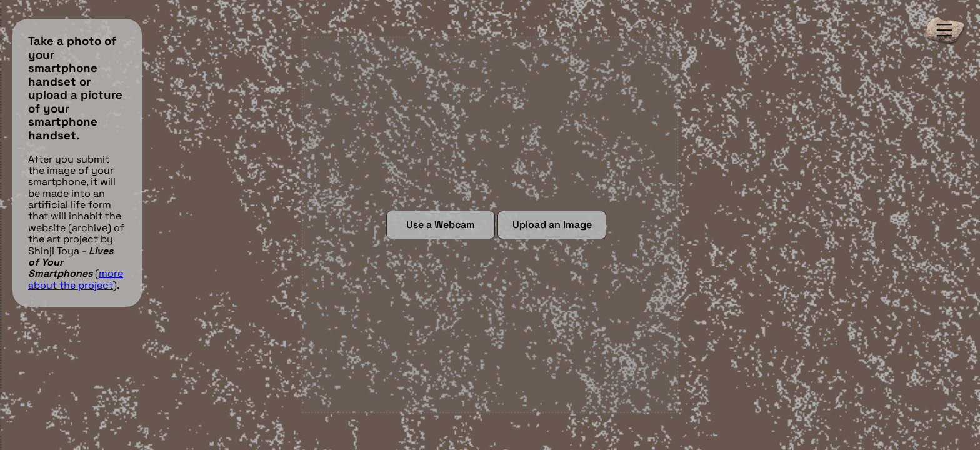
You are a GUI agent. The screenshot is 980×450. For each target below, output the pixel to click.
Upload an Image (552, 225)
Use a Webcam (441, 225)
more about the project (76, 279)
